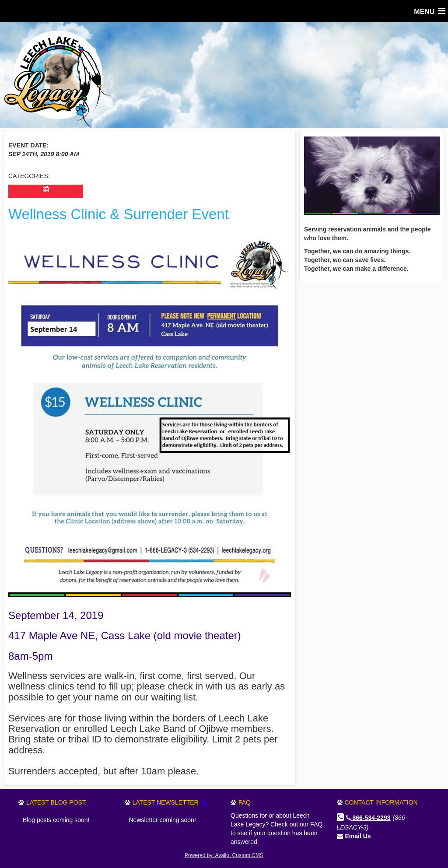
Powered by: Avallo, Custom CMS (224, 855)
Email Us (358, 836)
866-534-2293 (368, 818)
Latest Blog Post (56, 802)
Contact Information (381, 802)
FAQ (245, 802)
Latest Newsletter (166, 802)
